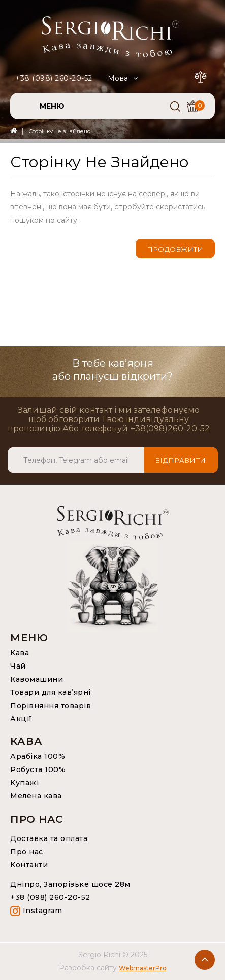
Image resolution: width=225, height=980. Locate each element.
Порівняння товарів (51, 706)
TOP (205, 960)
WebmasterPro (143, 968)
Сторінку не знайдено (59, 131)
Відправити (181, 460)
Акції (21, 719)
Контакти (29, 865)
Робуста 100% (38, 769)
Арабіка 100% (38, 756)
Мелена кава (36, 796)
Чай (18, 666)
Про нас (27, 852)
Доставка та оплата (49, 838)
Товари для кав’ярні (51, 692)
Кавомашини (37, 679)
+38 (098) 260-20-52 (54, 78)
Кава (20, 653)
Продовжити (175, 249)
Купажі (24, 783)
